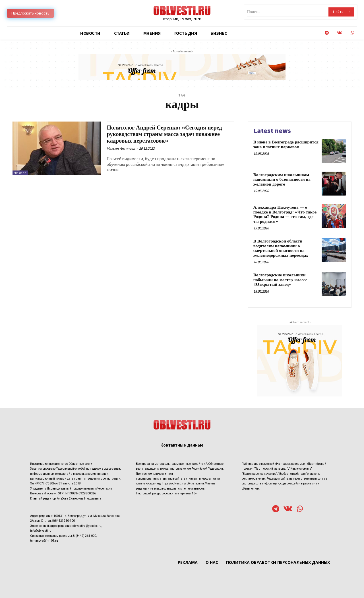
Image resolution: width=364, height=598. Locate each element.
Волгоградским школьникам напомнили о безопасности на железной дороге (282, 180)
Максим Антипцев (121, 148)
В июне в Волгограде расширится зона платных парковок (286, 145)
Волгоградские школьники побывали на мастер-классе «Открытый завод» (280, 280)
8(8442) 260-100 (64, 521)
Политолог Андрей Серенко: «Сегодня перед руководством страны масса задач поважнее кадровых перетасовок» (167, 134)
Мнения (20, 173)
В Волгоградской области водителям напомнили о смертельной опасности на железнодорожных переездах (281, 248)
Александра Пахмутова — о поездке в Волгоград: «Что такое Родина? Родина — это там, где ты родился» (285, 214)
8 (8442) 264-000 (85, 536)
